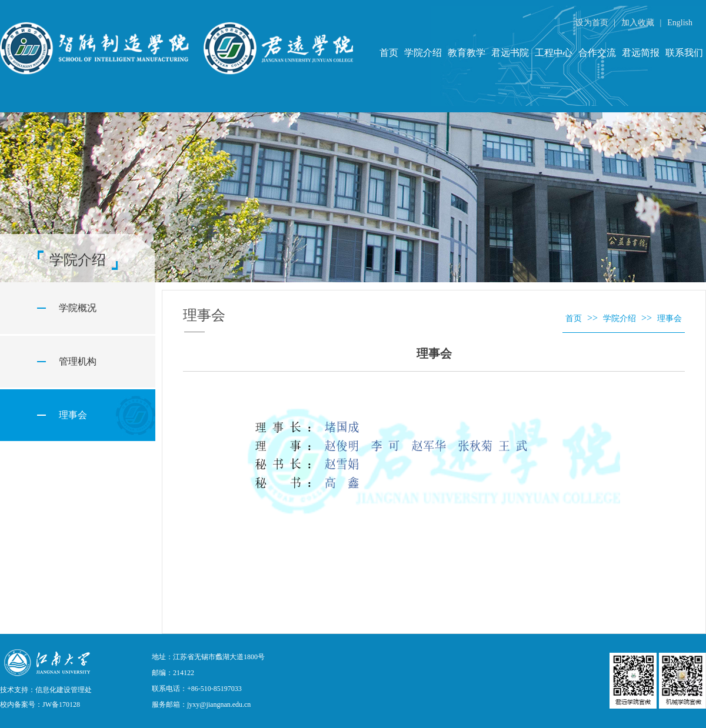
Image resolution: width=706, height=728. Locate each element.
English (680, 23)
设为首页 (593, 23)
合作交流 (597, 53)
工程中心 (554, 53)
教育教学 (467, 53)
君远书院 (510, 53)
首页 (389, 53)
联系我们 (684, 53)
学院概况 (78, 308)
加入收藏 (639, 23)
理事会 (73, 415)
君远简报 (641, 53)
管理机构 (78, 361)
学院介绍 (423, 53)
